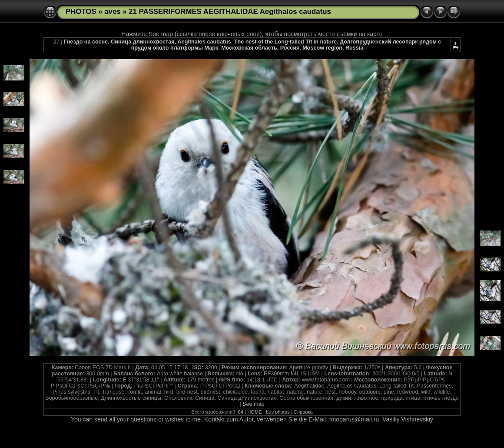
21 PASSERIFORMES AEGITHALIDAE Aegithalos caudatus (230, 12)
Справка (303, 412)
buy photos (278, 412)
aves (112, 12)
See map (253, 404)
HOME (255, 412)
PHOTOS (81, 12)
